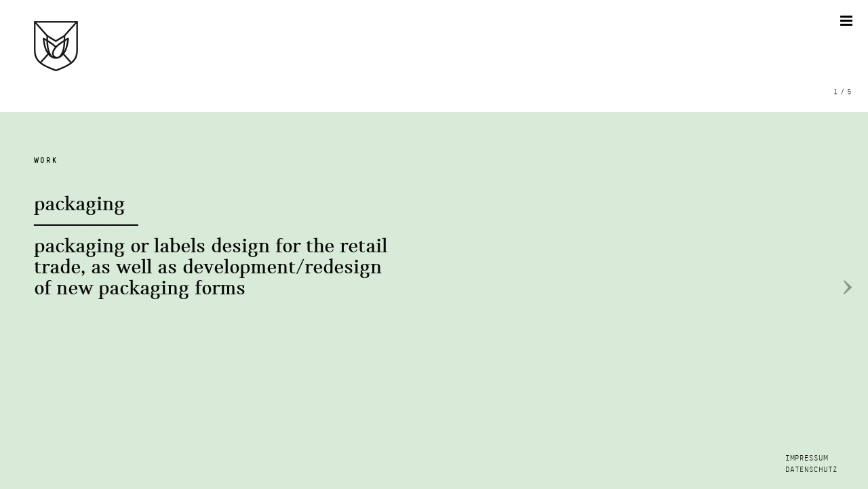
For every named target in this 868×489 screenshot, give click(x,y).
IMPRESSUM (807, 458)
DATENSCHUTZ (811, 470)
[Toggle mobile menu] (847, 21)
